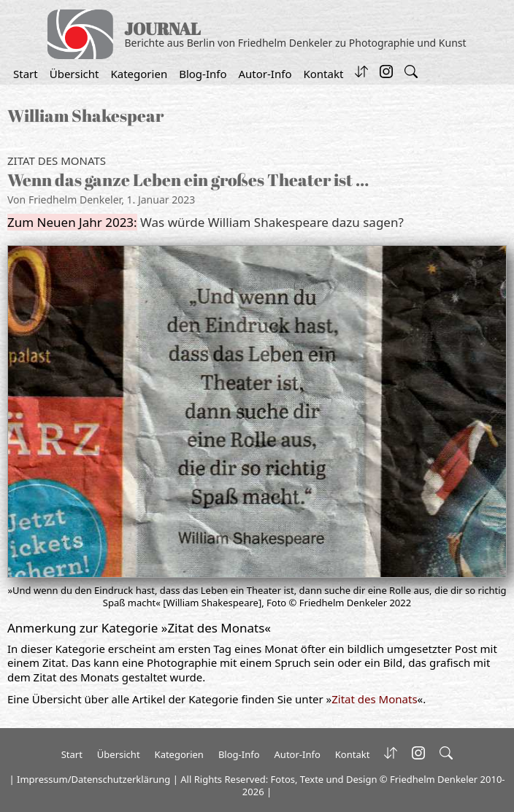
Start (26, 74)
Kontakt (323, 74)
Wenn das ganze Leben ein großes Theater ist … (188, 180)
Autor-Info (265, 74)
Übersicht (74, 74)
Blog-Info (203, 74)
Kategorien (139, 74)
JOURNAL (162, 29)
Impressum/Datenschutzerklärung (93, 779)
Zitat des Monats (57, 161)
